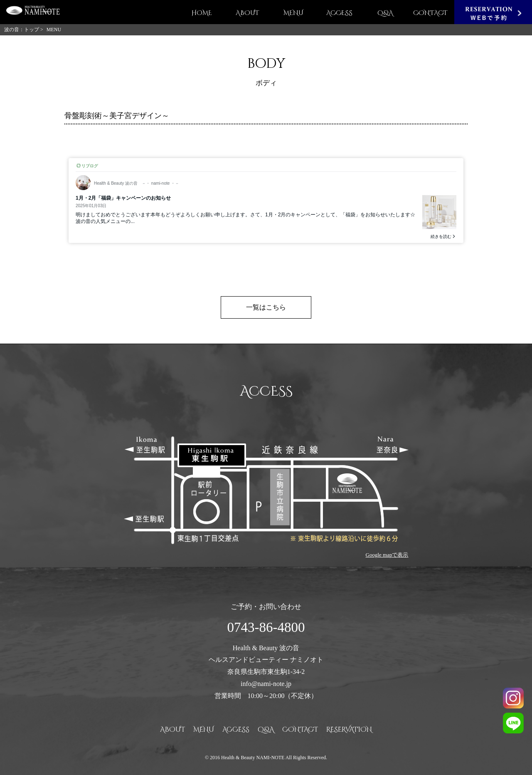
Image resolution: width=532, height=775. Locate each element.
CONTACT (430, 13)
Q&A (385, 13)
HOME (202, 13)
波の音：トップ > (24, 30)
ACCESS (339, 13)
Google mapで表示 (387, 555)
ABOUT (248, 13)
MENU (293, 13)
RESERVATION (349, 730)
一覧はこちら (266, 307)
